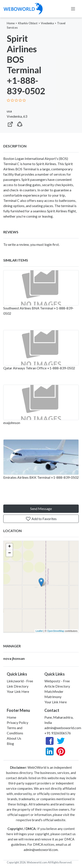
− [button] (10, 553)
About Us (14, 738)
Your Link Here (18, 691)
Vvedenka (47, 23)
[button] (20, 123)
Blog (10, 743)
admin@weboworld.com (63, 728)
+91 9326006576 (58, 733)
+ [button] (10, 547)
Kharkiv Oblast (28, 23)
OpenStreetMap (56, 631)
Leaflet (39, 631)
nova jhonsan (14, 658)
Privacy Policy (17, 722)
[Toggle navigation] (73, 9)
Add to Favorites (41, 519)
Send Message (41, 509)
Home (11, 23)
